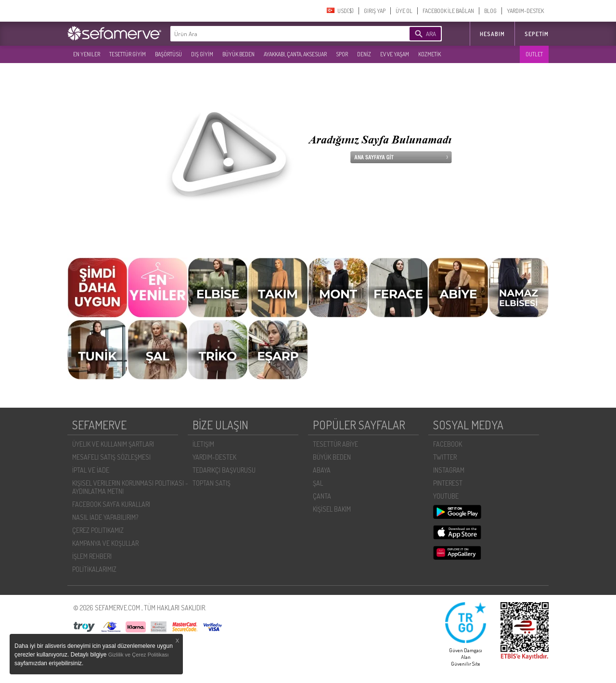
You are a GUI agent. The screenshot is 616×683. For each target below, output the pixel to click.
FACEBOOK (448, 444)
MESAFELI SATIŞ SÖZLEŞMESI (111, 457)
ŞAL (318, 483)
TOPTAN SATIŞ (212, 483)
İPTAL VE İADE (91, 470)
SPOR (342, 54)
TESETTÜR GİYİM (128, 54)
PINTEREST (448, 483)
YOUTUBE (446, 496)
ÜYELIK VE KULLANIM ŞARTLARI (113, 444)
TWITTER (445, 457)
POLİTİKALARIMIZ (94, 569)
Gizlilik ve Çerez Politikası (139, 655)
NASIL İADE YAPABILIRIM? (105, 517)
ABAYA (322, 470)
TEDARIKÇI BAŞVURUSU (224, 470)
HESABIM (492, 34)
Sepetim (537, 34)
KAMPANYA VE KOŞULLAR (105, 543)
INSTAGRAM (449, 470)
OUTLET (534, 54)
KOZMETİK (430, 54)
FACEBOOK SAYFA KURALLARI (111, 504)
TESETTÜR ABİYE (335, 444)
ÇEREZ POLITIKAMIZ (98, 530)
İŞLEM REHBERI (92, 556)
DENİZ (364, 54)
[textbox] (275, 34)
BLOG (490, 11)
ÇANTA (322, 496)
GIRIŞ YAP (375, 11)
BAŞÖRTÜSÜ (168, 54)
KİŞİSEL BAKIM (332, 509)
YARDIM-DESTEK (525, 11)
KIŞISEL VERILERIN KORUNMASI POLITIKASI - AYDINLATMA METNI (130, 487)
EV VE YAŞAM (395, 54)
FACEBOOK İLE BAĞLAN (448, 11)
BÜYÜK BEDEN (238, 54)
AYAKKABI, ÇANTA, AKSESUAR (295, 54)
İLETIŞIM (203, 444)
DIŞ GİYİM (202, 54)
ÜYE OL (404, 11)
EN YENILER (87, 54)
